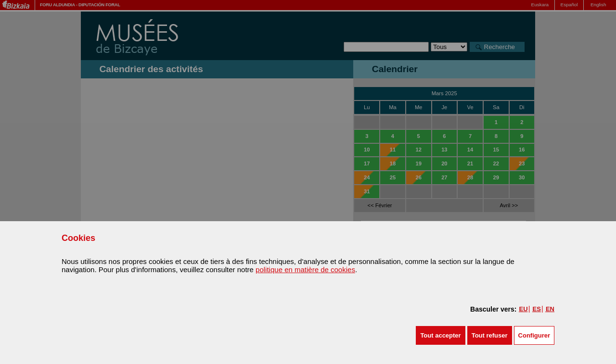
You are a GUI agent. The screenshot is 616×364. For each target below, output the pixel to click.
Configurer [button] (534, 335)
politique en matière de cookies (305, 270)
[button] (440, 335)
